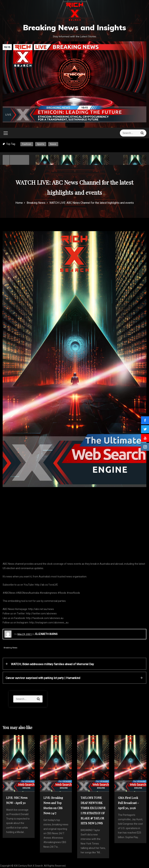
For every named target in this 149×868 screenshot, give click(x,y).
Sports (41, 144)
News (53, 144)
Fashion (27, 144)
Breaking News (11, 648)
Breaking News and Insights (74, 28)
